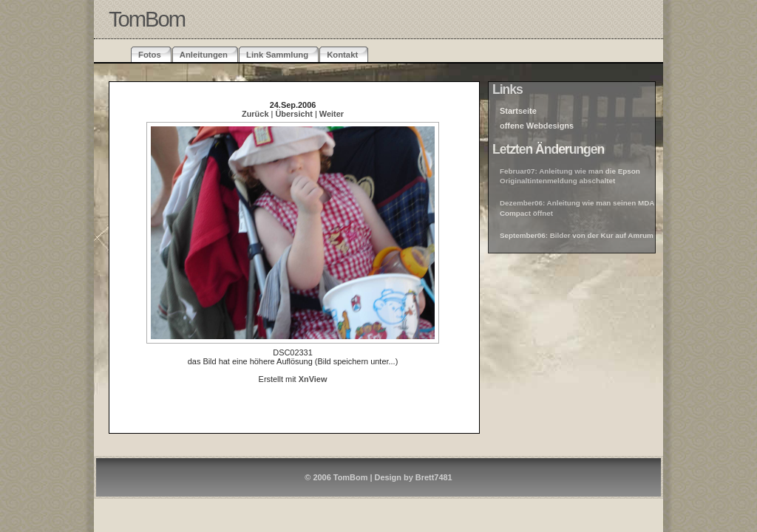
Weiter (332, 114)
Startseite (518, 111)
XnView (313, 379)
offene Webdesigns (537, 126)
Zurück (255, 114)
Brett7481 (434, 477)
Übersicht (293, 114)
